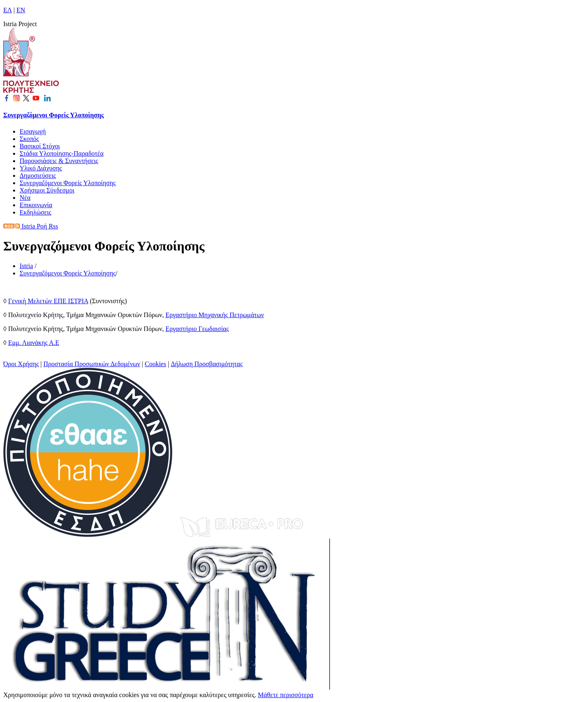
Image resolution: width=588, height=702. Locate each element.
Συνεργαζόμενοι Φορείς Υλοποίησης (53, 115)
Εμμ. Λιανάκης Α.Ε (34, 343)
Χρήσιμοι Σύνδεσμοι (47, 190)
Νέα (25, 198)
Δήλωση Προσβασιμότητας (207, 364)
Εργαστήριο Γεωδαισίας (197, 329)
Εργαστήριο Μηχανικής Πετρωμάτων (215, 315)
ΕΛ (8, 10)
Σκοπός (29, 139)
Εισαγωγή (33, 131)
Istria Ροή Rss (31, 226)
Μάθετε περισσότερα (285, 695)
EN (21, 10)
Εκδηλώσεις (36, 212)
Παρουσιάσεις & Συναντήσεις (59, 161)
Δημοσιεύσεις (38, 175)
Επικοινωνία (36, 205)
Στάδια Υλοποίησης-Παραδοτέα (62, 153)
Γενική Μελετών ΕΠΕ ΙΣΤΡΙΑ (48, 301)
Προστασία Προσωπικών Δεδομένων (92, 364)
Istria (26, 266)
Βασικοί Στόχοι (40, 146)
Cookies (156, 364)
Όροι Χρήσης (21, 364)
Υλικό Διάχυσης (41, 168)
